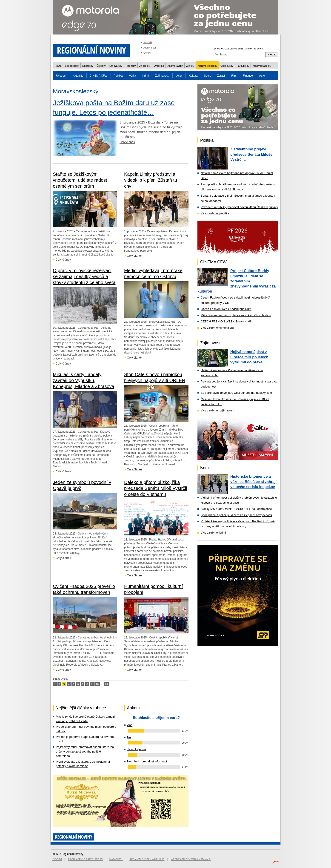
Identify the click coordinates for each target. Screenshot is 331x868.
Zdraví (221, 76)
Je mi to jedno (136, 749)
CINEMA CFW (98, 76)
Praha (58, 66)
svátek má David (254, 49)
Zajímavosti (162, 76)
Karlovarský (116, 66)
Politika (118, 76)
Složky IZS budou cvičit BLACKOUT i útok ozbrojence (236, 509)
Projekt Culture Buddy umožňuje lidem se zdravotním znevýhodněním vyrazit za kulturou (237, 281)
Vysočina (159, 66)
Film (234, 76)
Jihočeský (145, 66)
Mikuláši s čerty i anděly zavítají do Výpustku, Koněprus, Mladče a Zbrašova (84, 380)
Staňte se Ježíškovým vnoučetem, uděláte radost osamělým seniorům (80, 180)
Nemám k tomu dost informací (147, 761)
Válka (132, 76)
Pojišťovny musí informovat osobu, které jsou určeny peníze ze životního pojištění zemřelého (86, 751)
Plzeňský (131, 66)
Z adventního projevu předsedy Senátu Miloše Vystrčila (251, 154)
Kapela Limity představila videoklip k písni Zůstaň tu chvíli (151, 180)
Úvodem (61, 76)
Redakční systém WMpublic (147, 859)
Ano (130, 725)
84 (107, 684)
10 (97, 684)
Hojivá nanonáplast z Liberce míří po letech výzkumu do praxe (249, 357)
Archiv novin (150, 48)
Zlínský (190, 66)
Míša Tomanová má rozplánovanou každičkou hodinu (236, 315)
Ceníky (147, 53)
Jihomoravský (175, 66)
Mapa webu (116, 859)
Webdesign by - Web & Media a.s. (191, 859)
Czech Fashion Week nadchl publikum (226, 309)
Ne (129, 737)
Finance (248, 76)
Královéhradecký (262, 66)
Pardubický (243, 66)
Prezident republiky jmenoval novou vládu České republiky (239, 207)
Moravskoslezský (207, 66)
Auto (262, 76)
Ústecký (101, 66)
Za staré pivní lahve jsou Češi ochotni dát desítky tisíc (236, 393)
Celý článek (127, 142)
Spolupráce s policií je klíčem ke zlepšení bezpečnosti (236, 515)
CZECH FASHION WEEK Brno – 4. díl (226, 321)
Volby (179, 76)
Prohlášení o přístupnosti (86, 859)
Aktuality (78, 76)
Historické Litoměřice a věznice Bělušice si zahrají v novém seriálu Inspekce (253, 482)
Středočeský (72, 66)
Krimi (145, 76)
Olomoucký (227, 66)
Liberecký (88, 66)
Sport (207, 76)
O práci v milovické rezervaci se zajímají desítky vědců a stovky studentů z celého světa (84, 276)
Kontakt (148, 42)
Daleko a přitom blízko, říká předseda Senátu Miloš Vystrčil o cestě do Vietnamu (156, 488)
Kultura (193, 76)
